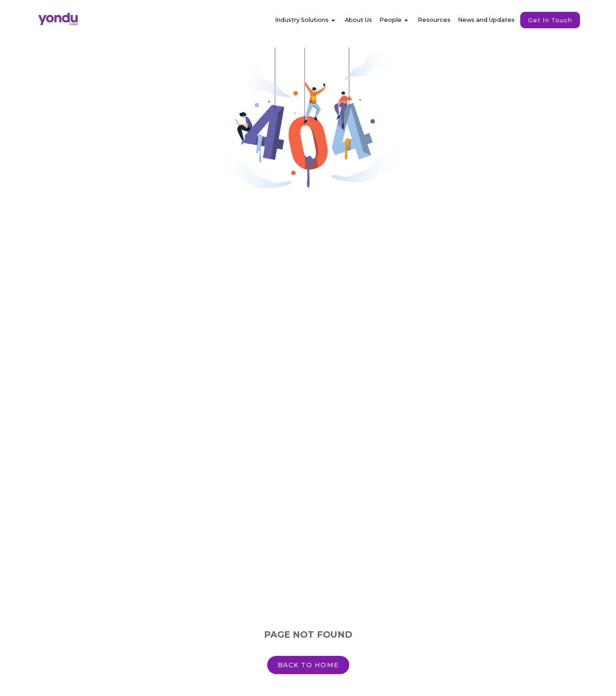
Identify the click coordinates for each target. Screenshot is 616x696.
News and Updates (486, 20)
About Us (358, 20)
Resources (434, 20)
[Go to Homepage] (80, 20)
